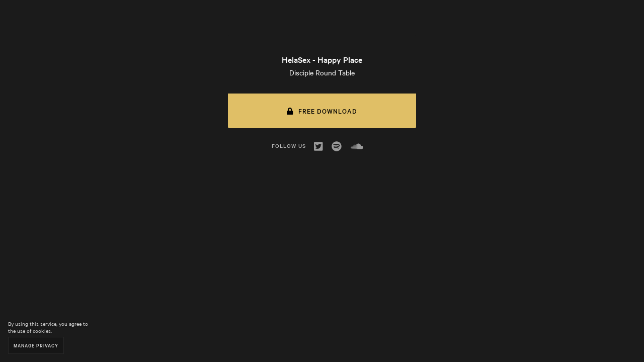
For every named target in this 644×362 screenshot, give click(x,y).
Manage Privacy (36, 345)
